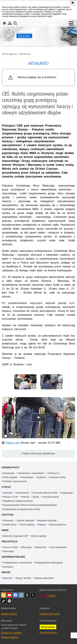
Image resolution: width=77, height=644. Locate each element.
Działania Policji (10, 467)
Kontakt (6, 572)
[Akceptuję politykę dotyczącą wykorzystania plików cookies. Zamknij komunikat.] (73, 3)
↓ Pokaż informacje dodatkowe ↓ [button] (38, 454)
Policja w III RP (11, 497)
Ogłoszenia (41, 547)
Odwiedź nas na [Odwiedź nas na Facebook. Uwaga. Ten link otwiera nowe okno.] (15, 595)
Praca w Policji (10, 541)
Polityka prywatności (10, 637)
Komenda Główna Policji (45, 493)
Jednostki (8, 493)
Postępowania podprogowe (49, 563)
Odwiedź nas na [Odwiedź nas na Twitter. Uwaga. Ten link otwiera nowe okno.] (33, 595)
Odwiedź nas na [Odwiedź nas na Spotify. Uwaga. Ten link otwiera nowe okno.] (9, 601)
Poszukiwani (27, 477)
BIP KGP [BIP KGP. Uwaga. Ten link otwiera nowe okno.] (52, 596)
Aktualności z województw (31, 473)
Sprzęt (36, 497)
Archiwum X (54, 473)
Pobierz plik (12, 443)
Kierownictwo (23, 493)
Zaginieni (41, 477)
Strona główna (9, 54)
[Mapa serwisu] (10, 23)
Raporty (42, 525)
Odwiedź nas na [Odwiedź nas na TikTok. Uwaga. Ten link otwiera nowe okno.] (4, 601)
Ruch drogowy (10, 477)
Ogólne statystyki (26, 520)
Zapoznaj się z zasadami (11, 633)
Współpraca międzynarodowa (18, 501)
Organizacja (67, 493)
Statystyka (8, 515)
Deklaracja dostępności (50, 614)
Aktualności (25, 54)
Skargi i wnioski (23, 578)
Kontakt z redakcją (9, 614)
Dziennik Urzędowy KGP (15, 536)
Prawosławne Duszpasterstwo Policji (21, 509)
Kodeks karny (10, 525)
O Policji (6, 487)
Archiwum (8, 567)
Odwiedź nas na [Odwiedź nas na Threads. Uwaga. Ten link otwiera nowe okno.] (27, 595)
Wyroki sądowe (39, 536)
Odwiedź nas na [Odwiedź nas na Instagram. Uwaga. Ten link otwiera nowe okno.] (21, 595)
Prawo (5, 530)
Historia (25, 497)
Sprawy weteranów (44, 578)
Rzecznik (8, 578)
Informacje (8, 520)
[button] (71, 23)
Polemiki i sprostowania (15, 481)
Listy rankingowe (58, 547)
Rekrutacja (8, 551)
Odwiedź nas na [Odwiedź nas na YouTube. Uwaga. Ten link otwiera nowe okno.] (9, 595)
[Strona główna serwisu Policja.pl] (4, 23)
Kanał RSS (4, 595)
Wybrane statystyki (47, 520)
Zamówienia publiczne (13, 557)
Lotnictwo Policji (57, 477)
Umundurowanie (51, 497)
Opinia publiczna (58, 525)
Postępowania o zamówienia (17, 563)
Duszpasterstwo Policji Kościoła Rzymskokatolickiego (30, 505)
